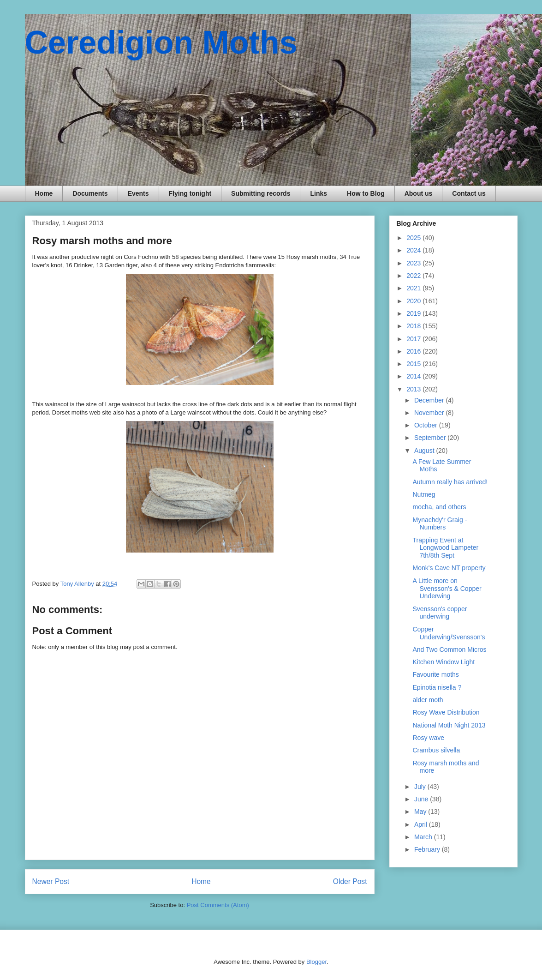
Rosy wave (428, 738)
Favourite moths (435, 674)
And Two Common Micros (449, 649)
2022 (414, 276)
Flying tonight (190, 193)
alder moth (428, 700)
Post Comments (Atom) (218, 905)
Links (319, 193)
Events (138, 193)
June (422, 799)
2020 (414, 301)
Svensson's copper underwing (440, 613)
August (425, 451)
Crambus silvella (436, 750)
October (427, 425)
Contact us (469, 193)
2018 (414, 326)
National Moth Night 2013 (449, 725)
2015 (414, 364)
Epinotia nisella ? (437, 687)
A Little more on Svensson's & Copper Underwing (447, 589)
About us (419, 193)
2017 (414, 339)
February (428, 849)
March (424, 837)
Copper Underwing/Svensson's (449, 633)
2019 (414, 313)
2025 (414, 238)
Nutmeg (424, 494)
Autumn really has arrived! (450, 482)
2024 (414, 250)
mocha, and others (439, 507)
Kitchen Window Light (444, 662)
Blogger (316, 962)
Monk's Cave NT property (449, 568)
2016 (414, 351)
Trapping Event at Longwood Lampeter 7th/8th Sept (445, 548)
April (422, 824)
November (430, 413)
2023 (414, 263)
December (430, 400)
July (421, 787)
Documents (90, 193)
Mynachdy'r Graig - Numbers (440, 524)
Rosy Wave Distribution (446, 712)
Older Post (350, 881)
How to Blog (366, 193)
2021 (414, 288)
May (421, 812)
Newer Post (51, 881)
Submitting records (261, 193)
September (431, 438)
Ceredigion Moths (161, 42)
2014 (414, 376)
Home (44, 193)
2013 (414, 389)
